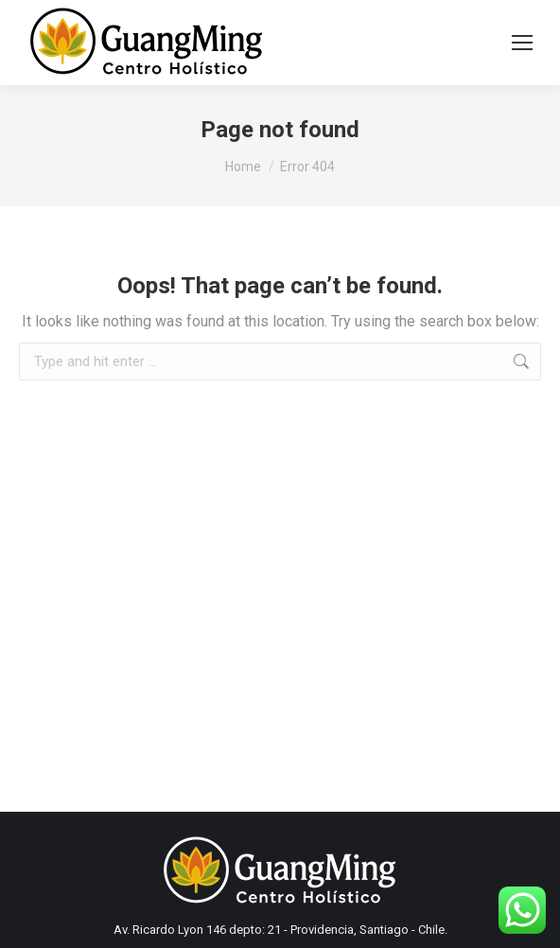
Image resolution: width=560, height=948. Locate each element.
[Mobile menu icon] (522, 43)
